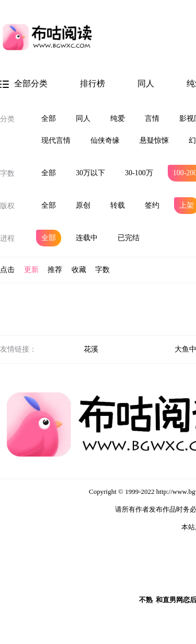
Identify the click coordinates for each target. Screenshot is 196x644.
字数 (7, 173)
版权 (7, 206)
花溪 (91, 349)
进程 (7, 238)
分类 (7, 119)
